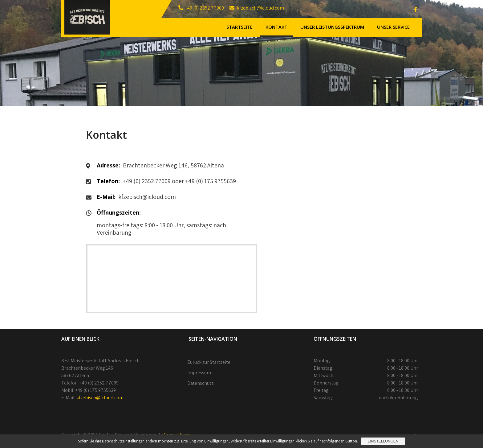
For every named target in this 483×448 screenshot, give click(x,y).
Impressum (199, 373)
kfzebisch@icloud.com (100, 398)
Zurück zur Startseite (209, 362)
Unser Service (393, 27)
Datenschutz (200, 383)
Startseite (239, 27)
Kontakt (276, 27)
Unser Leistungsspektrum (332, 27)
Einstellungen (383, 441)
